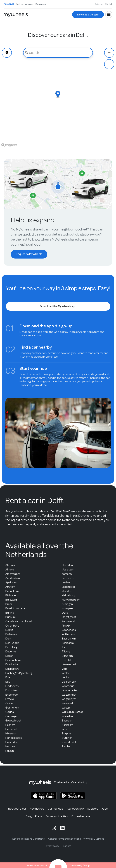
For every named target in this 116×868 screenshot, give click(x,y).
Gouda (10, 712)
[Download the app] (88, 15)
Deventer (11, 652)
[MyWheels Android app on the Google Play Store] (73, 796)
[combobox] (58, 53)
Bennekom (12, 591)
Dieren (9, 656)
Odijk (65, 613)
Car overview (75, 809)
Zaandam (68, 721)
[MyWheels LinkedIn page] (62, 828)
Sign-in (99, 4)
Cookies (67, 846)
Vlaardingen (69, 682)
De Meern (11, 634)
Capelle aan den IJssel (19, 621)
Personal (9, 4)
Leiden (66, 583)
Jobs (105, 809)
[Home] (16, 15)
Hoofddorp (12, 742)
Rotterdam (68, 634)
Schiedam (68, 643)
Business (41, 4)
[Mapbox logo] (9, 145)
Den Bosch (12, 643)
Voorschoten (70, 690)
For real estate (81, 816)
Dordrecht (12, 664)
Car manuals (56, 809)
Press (39, 816)
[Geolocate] (7, 53)
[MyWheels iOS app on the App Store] (44, 796)
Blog (29, 816)
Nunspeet (68, 608)
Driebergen (12, 669)
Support (93, 809)
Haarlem (10, 725)
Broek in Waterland (17, 608)
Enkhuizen (12, 690)
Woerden (67, 716)
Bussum (10, 617)
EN (107, 4)
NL (111, 4)
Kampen (67, 574)
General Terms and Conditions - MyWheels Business (76, 839)
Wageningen (69, 695)
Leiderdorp (68, 587)
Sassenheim (69, 639)
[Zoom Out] (109, 64)
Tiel (64, 647)
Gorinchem (12, 708)
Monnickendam (71, 600)
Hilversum (11, 734)
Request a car (17, 809)
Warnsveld (68, 703)
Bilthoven (11, 595)
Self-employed (25, 4)
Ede (8, 682)
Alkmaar (10, 565)
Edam (9, 677)
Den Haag (11, 647)
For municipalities (57, 816)
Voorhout (68, 686)
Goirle (9, 703)
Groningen (12, 716)
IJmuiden (67, 565)
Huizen (10, 751)
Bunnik (10, 613)
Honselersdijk (14, 738)
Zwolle (66, 746)
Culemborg (12, 626)
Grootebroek (13, 721)
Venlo (65, 673)
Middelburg (68, 595)
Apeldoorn (12, 583)
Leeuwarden (69, 578)
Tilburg (66, 652)
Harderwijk (12, 729)
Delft (8, 639)
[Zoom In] (109, 53)
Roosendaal (69, 630)
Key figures (37, 809)
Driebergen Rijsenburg (19, 673)
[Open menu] (109, 15)
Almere (10, 570)
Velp (64, 669)
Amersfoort (13, 574)
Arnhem (10, 587)
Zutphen (67, 734)
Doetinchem (13, 660)
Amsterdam (13, 578)
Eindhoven (12, 686)
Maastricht (68, 591)
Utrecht (66, 660)
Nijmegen (67, 604)
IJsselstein (68, 570)
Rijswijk (66, 626)
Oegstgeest (69, 617)
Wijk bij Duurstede (73, 712)
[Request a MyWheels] (29, 254)
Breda (9, 604)
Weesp (66, 708)
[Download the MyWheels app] (58, 306)
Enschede (11, 695)
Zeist (65, 729)
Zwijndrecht (69, 742)
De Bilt (9, 630)
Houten (10, 746)
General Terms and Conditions (28, 839)
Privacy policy (52, 846)
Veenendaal (69, 664)
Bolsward (11, 600)
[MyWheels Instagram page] (54, 828)
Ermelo (10, 699)
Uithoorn (67, 656)
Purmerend (68, 621)
